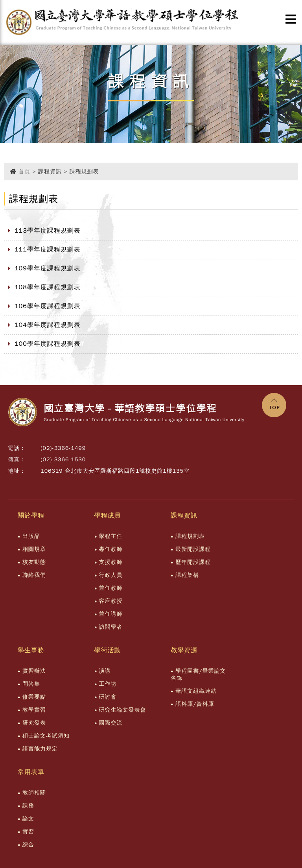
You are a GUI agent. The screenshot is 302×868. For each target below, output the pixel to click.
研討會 (108, 697)
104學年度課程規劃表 (48, 325)
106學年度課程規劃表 (48, 306)
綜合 (28, 845)
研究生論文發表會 (123, 710)
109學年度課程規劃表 (48, 268)
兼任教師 (111, 588)
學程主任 (111, 536)
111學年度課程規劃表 (48, 250)
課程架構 (187, 575)
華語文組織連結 (196, 691)
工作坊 (108, 684)
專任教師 (111, 549)
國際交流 (111, 723)
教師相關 (34, 793)
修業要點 (34, 697)
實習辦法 (34, 671)
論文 (28, 819)
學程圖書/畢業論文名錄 (198, 674)
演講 (105, 671)
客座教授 (111, 601)
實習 (28, 832)
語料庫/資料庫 (195, 704)
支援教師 (111, 562)
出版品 (31, 536)
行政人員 (111, 575)
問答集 (31, 684)
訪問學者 (111, 627)
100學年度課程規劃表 (48, 344)
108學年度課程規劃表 (48, 287)
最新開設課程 (193, 549)
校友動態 (34, 562)
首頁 (24, 172)
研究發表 (34, 723)
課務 (28, 806)
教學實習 (34, 710)
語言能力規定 (40, 749)
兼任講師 (111, 614)
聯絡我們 (34, 575)
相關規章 (34, 549)
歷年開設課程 (193, 562)
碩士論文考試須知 (46, 736)
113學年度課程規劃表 (48, 231)
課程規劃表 (190, 536)
